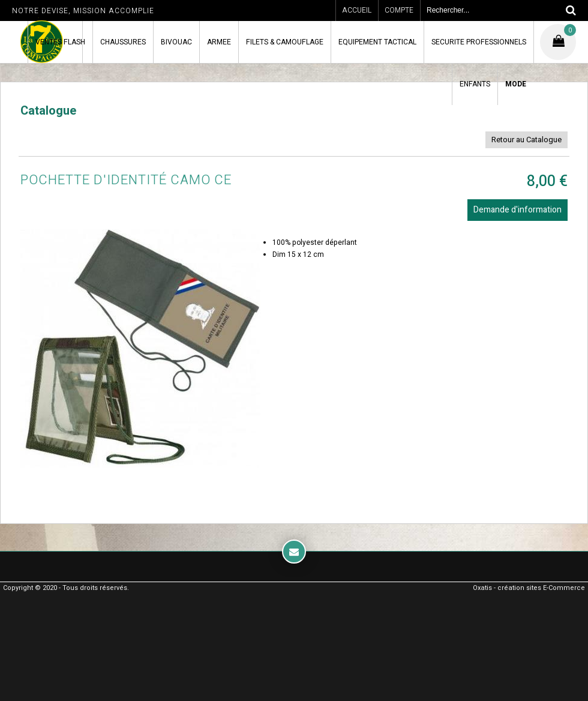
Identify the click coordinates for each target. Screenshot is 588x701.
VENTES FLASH (60, 42)
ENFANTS (475, 84)
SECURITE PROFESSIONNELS (479, 42)
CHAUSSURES (123, 42)
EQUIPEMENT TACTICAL (377, 42)
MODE (516, 84)
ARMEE (219, 42)
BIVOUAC (176, 42)
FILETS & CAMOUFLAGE (285, 42)
